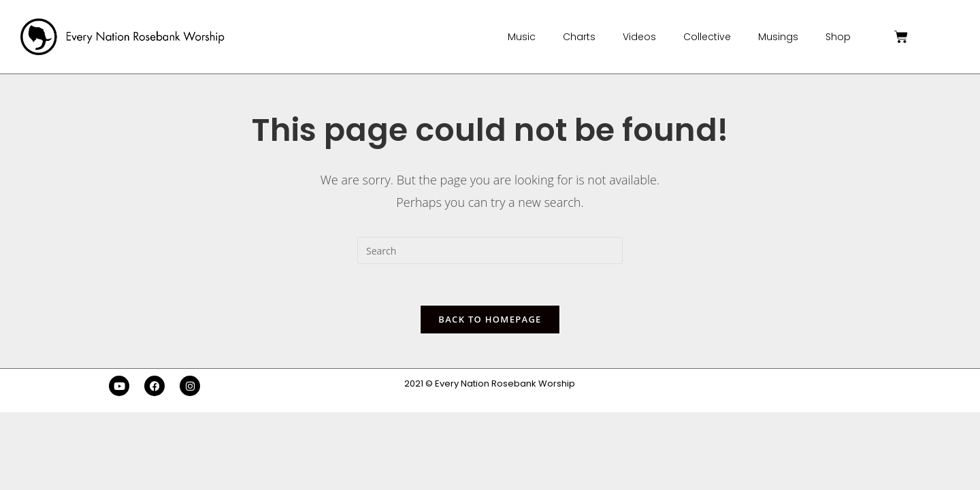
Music (522, 37)
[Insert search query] (490, 250)
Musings (778, 37)
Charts (579, 37)
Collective (707, 37)
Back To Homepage (490, 319)
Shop (838, 37)
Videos (639, 37)
